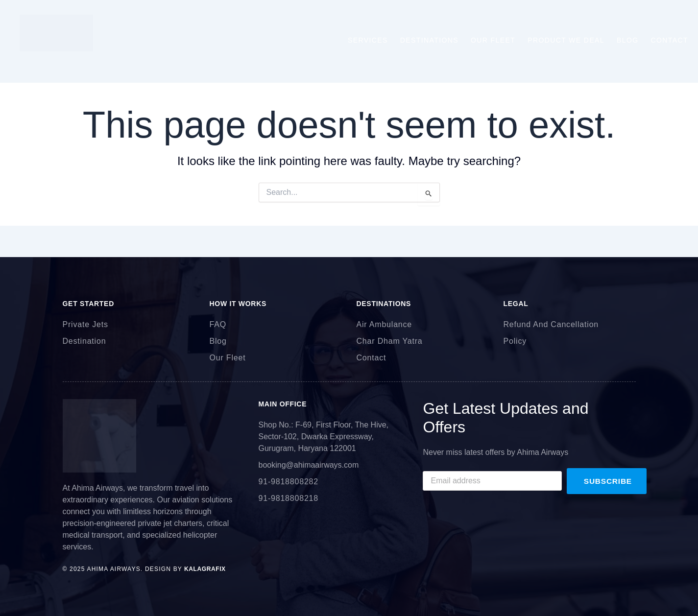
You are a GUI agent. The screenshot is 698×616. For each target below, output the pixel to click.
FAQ (218, 324)
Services (368, 40)
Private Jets (85, 324)
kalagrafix (204, 569)
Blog (628, 40)
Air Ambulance (385, 324)
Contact (670, 40)
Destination (84, 341)
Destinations (429, 40)
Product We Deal (566, 40)
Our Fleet (493, 40)
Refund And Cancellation (551, 324)
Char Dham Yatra (390, 341)
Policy (515, 341)
